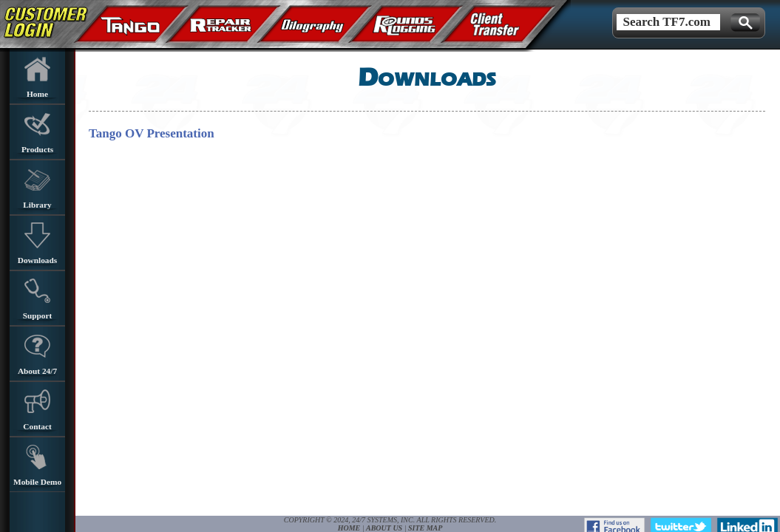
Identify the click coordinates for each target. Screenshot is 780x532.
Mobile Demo (37, 465)
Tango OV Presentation (152, 133)
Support (38, 299)
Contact (37, 410)
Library (37, 188)
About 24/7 (37, 354)
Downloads (38, 243)
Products (37, 133)
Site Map (425, 528)
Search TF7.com (664, 22)
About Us (384, 528)
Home (37, 77)
